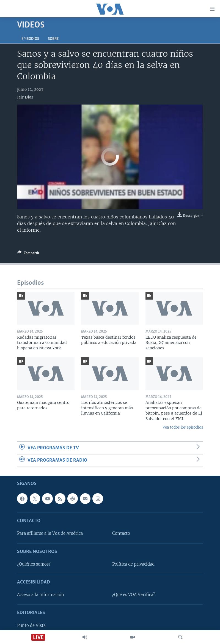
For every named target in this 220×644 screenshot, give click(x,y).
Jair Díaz (25, 97)
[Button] (28, 254)
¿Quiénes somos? (34, 564)
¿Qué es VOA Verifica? (134, 595)
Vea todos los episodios (183, 427)
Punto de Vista (31, 626)
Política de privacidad (133, 564)
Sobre (53, 39)
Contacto (121, 534)
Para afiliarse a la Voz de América (50, 534)
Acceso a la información (41, 595)
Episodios (30, 39)
